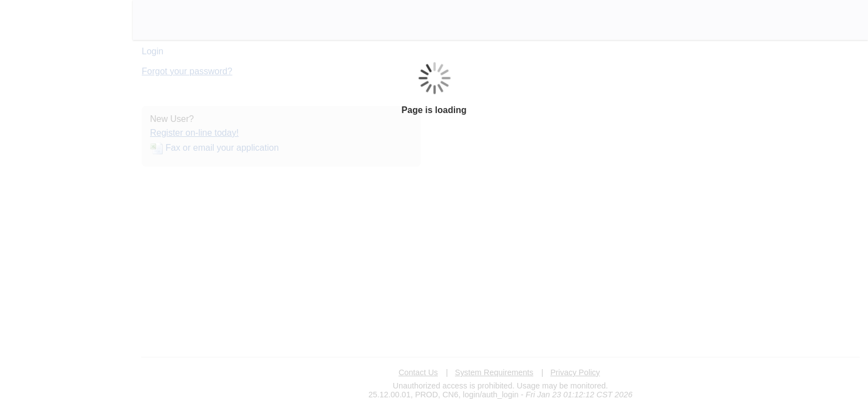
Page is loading (434, 110)
